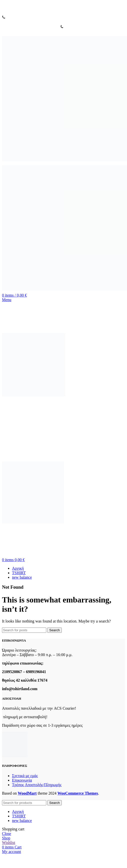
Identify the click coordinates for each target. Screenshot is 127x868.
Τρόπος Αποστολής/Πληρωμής (37, 785)
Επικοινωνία (22, 780)
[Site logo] (64, 161)
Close (6, 834)
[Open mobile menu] (7, 300)
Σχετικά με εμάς (25, 776)
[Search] (24, 630)
